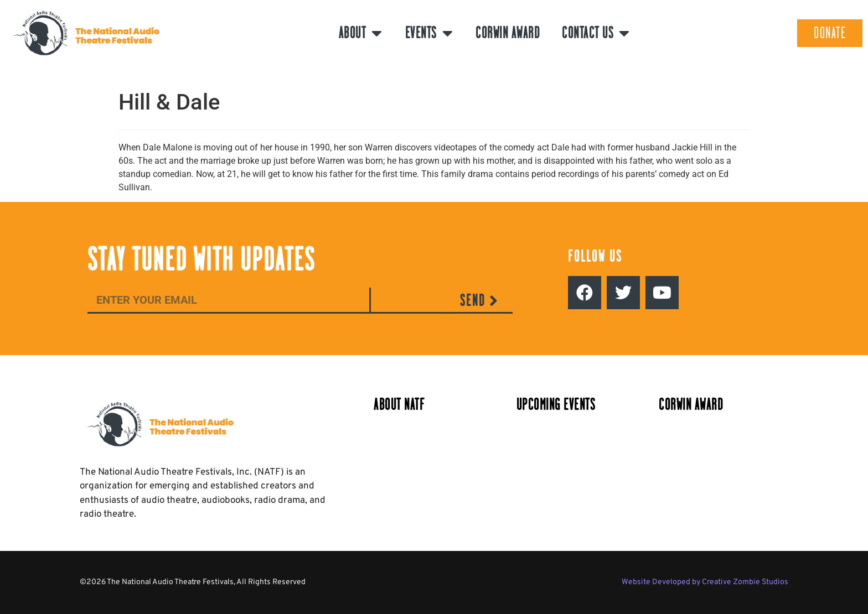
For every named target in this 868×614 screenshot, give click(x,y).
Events (430, 33)
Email (99, 279)
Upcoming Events (556, 405)
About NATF (399, 405)
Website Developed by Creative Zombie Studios (705, 582)
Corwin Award (508, 33)
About (361, 33)
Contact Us (596, 33)
